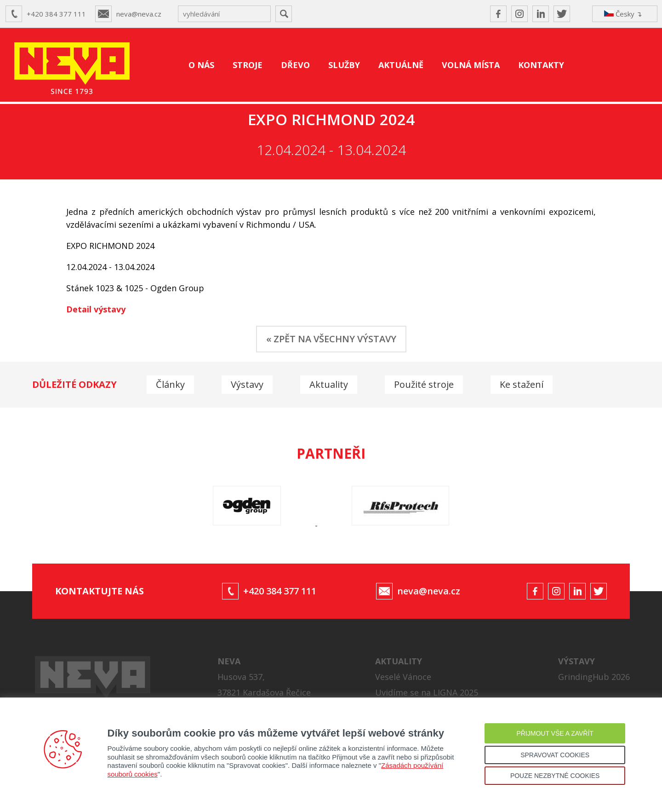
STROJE (248, 65)
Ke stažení (522, 384)
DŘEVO (295, 65)
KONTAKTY (541, 65)
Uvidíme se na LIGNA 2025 (427, 692)
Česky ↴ (623, 14)
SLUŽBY (344, 65)
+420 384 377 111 (56, 14)
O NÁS (201, 65)
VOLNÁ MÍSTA (471, 65)
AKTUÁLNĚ (401, 65)
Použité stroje (424, 384)
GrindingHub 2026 (594, 677)
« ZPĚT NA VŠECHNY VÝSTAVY (331, 339)
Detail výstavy (96, 309)
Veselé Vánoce (403, 677)
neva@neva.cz (139, 14)
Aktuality (329, 384)
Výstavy (247, 384)
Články (170, 384)
